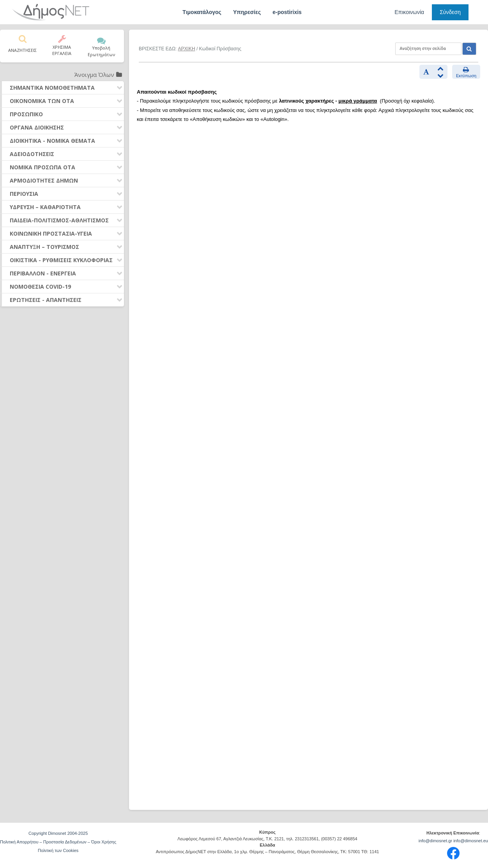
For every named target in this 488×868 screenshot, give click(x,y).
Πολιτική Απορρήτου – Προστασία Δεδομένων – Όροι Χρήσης (58, 842)
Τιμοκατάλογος (202, 12)
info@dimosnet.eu (471, 841)
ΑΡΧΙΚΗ (187, 49)
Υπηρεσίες (247, 12)
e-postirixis (287, 12)
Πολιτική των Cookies (58, 850)
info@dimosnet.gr (435, 841)
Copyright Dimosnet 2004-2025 (58, 833)
